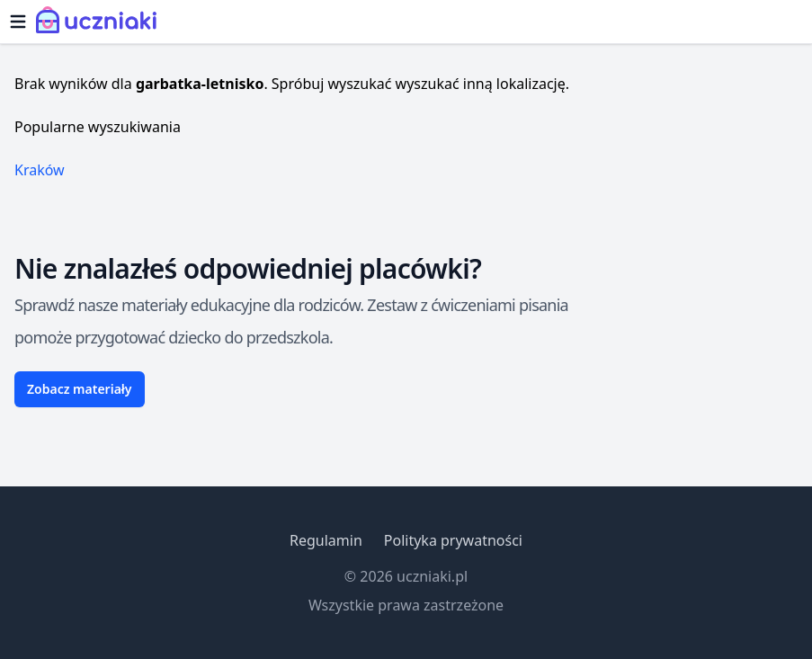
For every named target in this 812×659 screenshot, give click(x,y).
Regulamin (326, 540)
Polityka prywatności (453, 540)
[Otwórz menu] (18, 22)
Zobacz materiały (80, 389)
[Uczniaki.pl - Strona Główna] (100, 22)
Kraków (40, 170)
